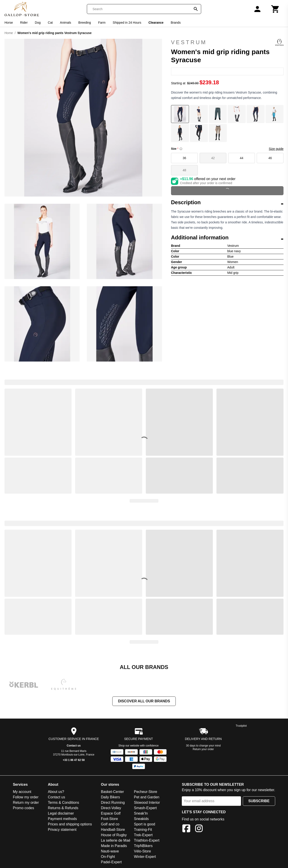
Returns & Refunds (63, 808)
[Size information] (181, 149)
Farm (102, 23)
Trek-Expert (143, 835)
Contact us (74, 746)
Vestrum (227, 42)
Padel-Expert (111, 862)
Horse (9, 23)
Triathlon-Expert (147, 840)
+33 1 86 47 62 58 (74, 760)
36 (184, 158)
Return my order (26, 803)
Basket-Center (112, 792)
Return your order (203, 749)
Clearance (156, 23)
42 (213, 158)
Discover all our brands (144, 701)
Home (9, 33)
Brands (176, 23)
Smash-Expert (145, 808)
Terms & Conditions (64, 803)
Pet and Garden (147, 797)
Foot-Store (109, 819)
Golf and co (110, 824)
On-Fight (108, 857)
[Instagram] (199, 829)
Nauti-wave (110, 851)
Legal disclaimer (61, 813)
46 (270, 158)
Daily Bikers (110, 797)
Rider (24, 23)
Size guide (276, 149)
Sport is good (144, 824)
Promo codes (23, 808)
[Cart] (275, 9)
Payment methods (62, 819)
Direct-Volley (111, 808)
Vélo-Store (142, 851)
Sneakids (141, 819)
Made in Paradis (114, 846)
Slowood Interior (147, 803)
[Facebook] (186, 829)
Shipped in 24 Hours (127, 23)
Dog (38, 23)
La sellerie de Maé (116, 840)
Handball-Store (113, 830)
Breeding (85, 23)
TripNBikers (143, 846)
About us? (56, 792)
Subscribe (259, 801)
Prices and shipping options (70, 824)
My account (22, 792)
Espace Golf (111, 813)
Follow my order (26, 797)
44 (242, 158)
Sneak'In (141, 813)
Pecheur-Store (145, 792)
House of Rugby (114, 835)
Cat (50, 23)
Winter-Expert (145, 857)
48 (184, 170)
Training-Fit (143, 830)
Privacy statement (62, 830)
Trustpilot (241, 726)
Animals (65, 23)
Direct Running (113, 803)
